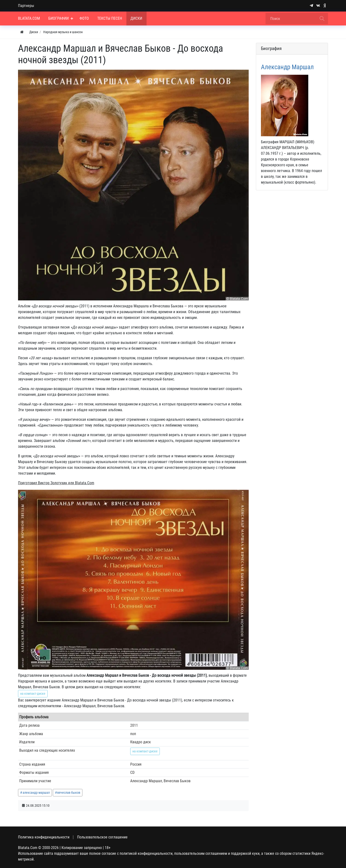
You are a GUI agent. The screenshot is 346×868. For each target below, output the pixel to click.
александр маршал (36, 793)
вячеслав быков (69, 793)
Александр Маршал (287, 67)
